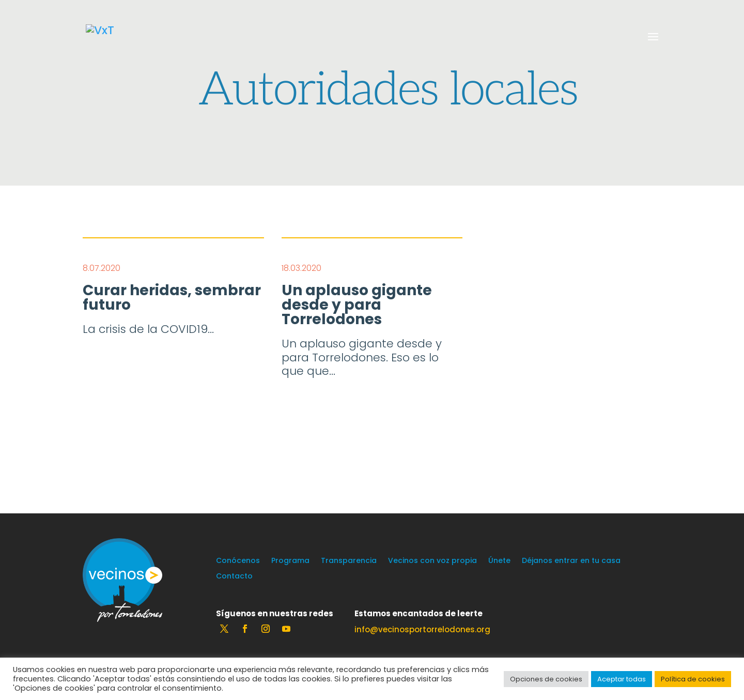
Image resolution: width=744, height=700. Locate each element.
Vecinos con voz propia (432, 561)
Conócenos (238, 561)
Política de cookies (693, 679)
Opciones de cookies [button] (546, 679)
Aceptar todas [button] (622, 679)
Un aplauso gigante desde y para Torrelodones (357, 305)
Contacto (234, 577)
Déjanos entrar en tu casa (571, 561)
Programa (290, 561)
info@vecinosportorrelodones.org (422, 629)
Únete (499, 561)
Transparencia (349, 561)
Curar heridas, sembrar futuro (172, 298)
